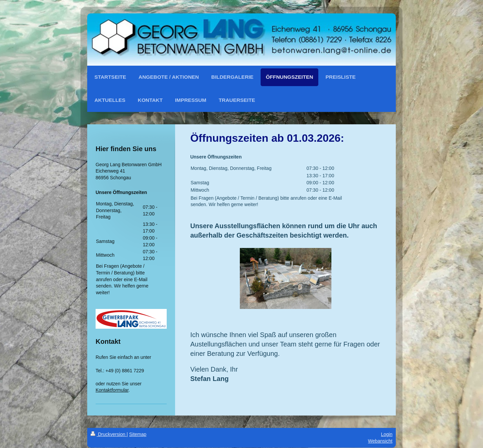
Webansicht (380, 441)
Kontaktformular (112, 390)
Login (387, 434)
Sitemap (138, 434)
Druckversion (109, 434)
